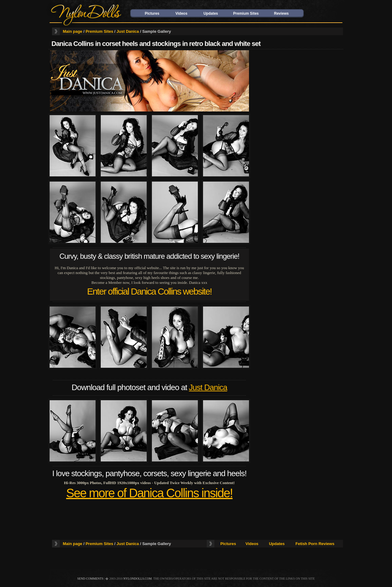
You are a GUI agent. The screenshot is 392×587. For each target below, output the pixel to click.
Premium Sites (246, 13)
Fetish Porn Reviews (315, 544)
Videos (181, 13)
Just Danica (128, 31)
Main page (73, 31)
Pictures (152, 13)
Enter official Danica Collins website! (149, 291)
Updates (211, 13)
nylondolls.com (138, 579)
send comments (90, 579)
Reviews (281, 13)
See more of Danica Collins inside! (149, 493)
